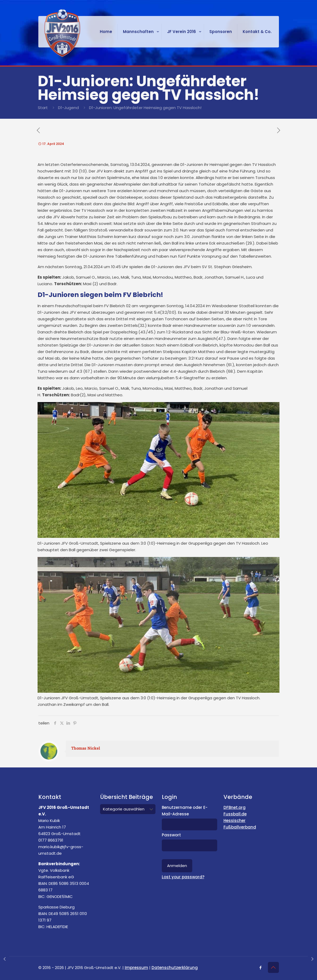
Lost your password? (183, 877)
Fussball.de (235, 814)
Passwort (171, 835)
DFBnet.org (235, 807)
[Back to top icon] (273, 967)
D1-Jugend (68, 108)
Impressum (136, 968)
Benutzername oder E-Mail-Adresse (185, 811)
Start (43, 108)
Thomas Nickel (86, 748)
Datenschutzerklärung (175, 968)
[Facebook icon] (261, 968)
